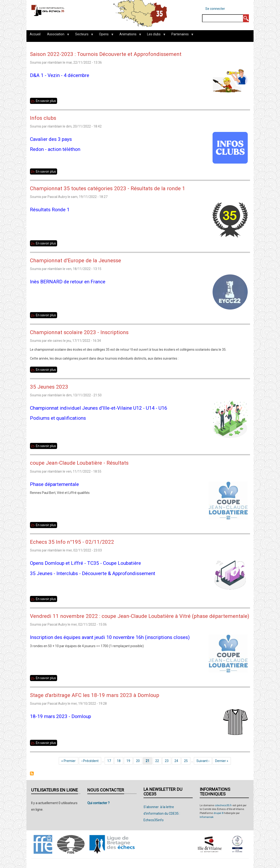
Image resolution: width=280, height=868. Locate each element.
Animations (129, 35)
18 (120, 761)
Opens (105, 35)
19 (130, 761)
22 (158, 761)
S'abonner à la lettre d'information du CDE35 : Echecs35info (162, 813)
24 (178, 761)
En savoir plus (46, 101)
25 (187, 761)
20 (139, 761)
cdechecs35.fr (223, 805)
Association (57, 35)
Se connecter (215, 9)
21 (149, 761)
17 (110, 761)
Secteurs (83, 35)
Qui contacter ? (98, 803)
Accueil (35, 34)
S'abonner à (32, 773)
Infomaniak (207, 817)
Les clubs (155, 35)
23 (168, 761)
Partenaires (181, 35)
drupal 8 (218, 813)
